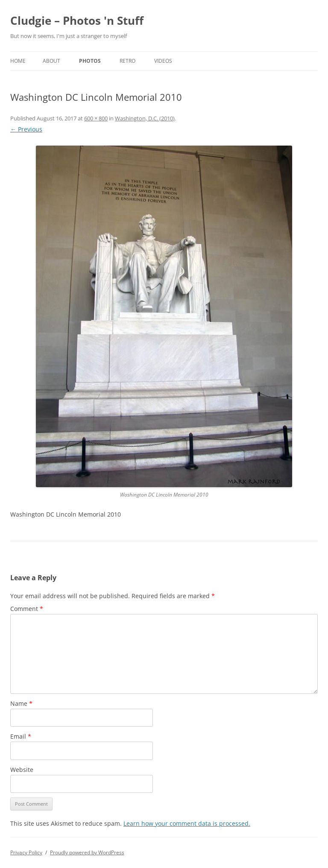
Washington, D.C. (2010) (145, 118)
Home (18, 61)
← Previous (26, 129)
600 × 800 (96, 118)
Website (22, 770)
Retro (127, 61)
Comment (27, 609)
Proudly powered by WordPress (87, 852)
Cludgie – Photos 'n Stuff (77, 20)
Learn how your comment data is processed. (187, 823)
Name (21, 703)
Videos (163, 61)
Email (21, 736)
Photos (90, 61)
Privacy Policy (26, 852)
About (51, 61)
